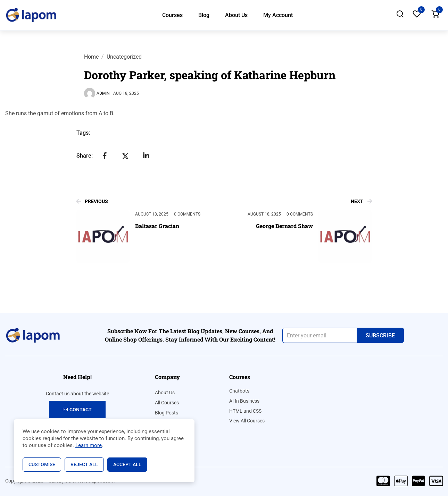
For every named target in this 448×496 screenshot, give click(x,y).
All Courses (167, 403)
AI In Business (244, 401)
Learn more (89, 445)
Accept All (127, 464)
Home (91, 57)
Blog (204, 15)
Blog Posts (167, 413)
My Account (278, 15)
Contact (77, 410)
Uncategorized (124, 57)
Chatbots (239, 391)
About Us (236, 15)
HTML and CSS (245, 411)
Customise (42, 464)
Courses (172, 15)
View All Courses (247, 421)
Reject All (84, 464)
